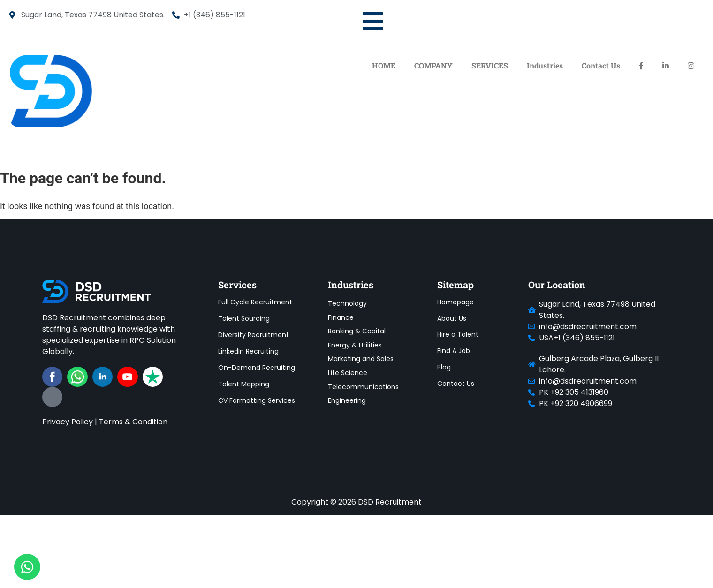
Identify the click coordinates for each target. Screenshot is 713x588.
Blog (444, 368)
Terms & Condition (133, 422)
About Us (452, 318)
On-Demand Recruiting (257, 368)
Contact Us (601, 65)
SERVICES (490, 65)
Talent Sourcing (244, 318)
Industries (545, 65)
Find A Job (454, 351)
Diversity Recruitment (254, 335)
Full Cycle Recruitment (255, 302)
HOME (384, 65)
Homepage (455, 302)
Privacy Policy (68, 422)
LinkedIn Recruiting (248, 351)
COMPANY (433, 65)
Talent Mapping (244, 384)
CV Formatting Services (257, 400)
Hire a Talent (458, 335)
